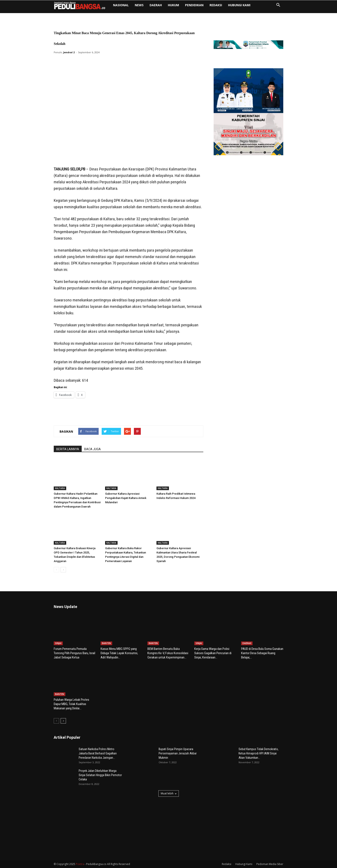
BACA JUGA (93, 449)
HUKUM (173, 5)
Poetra (80, 864)
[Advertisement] (129, 155)
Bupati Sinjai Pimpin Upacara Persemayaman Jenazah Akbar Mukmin (178, 753)
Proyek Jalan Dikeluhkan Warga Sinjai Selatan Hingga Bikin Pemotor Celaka (100, 775)
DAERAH (156, 5)
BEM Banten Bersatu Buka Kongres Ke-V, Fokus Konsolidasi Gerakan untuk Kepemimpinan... (168, 653)
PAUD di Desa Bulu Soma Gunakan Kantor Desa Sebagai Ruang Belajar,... (262, 653)
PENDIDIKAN (194, 5)
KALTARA (60, 488)
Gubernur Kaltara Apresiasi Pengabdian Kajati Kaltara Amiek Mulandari (126, 498)
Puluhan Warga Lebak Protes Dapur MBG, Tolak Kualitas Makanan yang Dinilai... (71, 704)
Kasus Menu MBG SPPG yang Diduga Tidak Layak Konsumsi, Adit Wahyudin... (119, 653)
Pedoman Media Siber (270, 864)
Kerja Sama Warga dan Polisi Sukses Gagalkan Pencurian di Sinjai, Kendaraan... (213, 653)
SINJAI (58, 643)
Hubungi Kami (239, 5)
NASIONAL (121, 5)
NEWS (139, 5)
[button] (278, 5)
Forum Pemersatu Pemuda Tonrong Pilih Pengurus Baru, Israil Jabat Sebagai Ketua (74, 653)
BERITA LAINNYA (68, 449)
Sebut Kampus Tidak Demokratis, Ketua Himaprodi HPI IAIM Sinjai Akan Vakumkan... (259, 753)
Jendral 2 (69, 52)
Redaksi (216, 5)
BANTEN (106, 643)
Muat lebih (169, 793)
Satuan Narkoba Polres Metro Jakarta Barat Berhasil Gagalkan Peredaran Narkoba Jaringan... (98, 753)
